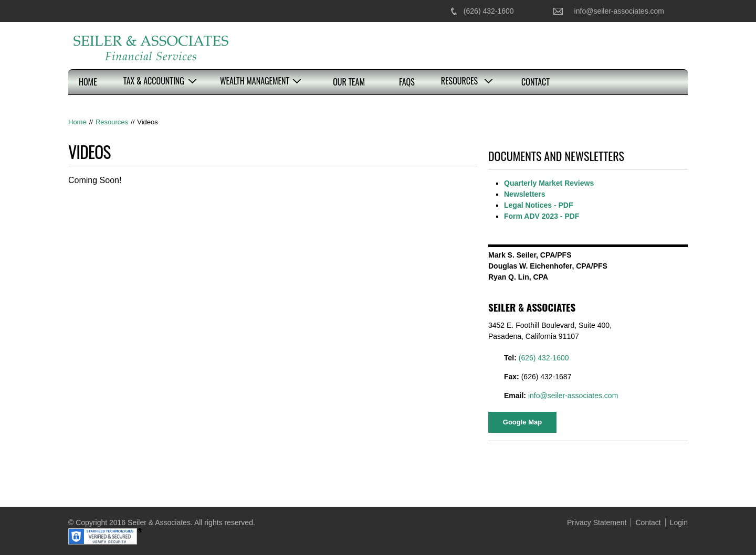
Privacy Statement (597, 522)
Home (88, 82)
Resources (459, 81)
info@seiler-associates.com (619, 11)
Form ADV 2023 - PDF (542, 216)
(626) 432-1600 (489, 11)
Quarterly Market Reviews (549, 183)
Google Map (522, 422)
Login (679, 522)
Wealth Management (255, 81)
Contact (535, 82)
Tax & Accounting (154, 81)
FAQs (407, 82)
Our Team (349, 82)
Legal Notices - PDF (538, 205)
